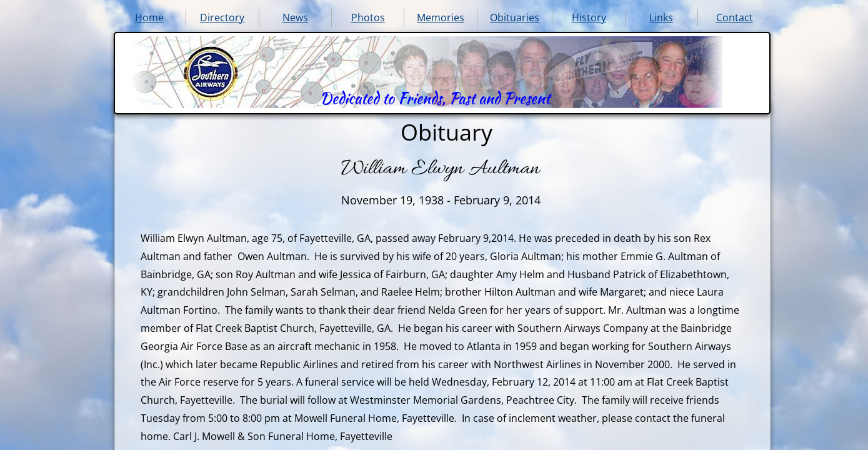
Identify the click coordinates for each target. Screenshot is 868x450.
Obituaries (515, 17)
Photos (368, 17)
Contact (735, 17)
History (589, 17)
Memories (441, 17)
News (295, 17)
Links (661, 17)
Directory (222, 17)
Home (149, 17)
